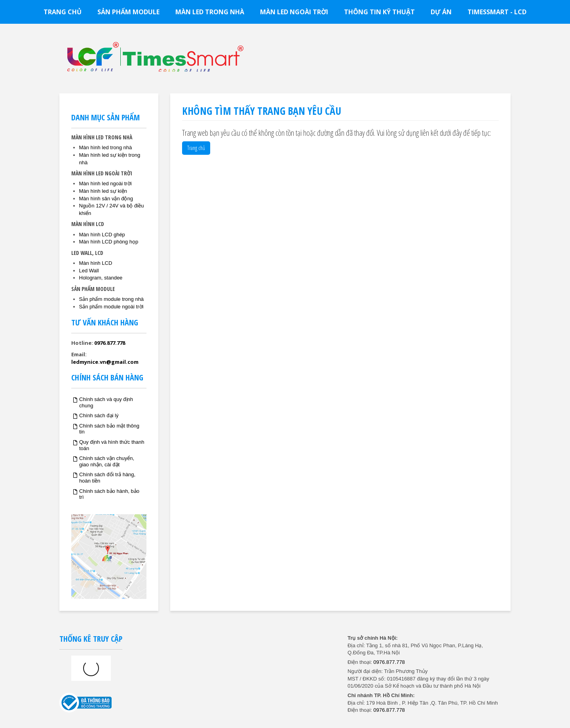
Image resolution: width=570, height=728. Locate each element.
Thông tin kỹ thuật (379, 12)
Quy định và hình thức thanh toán (112, 445)
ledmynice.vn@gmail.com (105, 362)
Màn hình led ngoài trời (105, 183)
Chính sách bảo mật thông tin (109, 429)
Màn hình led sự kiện (103, 191)
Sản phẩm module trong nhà (112, 299)
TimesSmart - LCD (497, 12)
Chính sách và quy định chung (106, 402)
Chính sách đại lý (99, 415)
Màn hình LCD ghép (102, 235)
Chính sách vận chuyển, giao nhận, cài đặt (107, 461)
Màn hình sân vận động (106, 199)
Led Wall (89, 271)
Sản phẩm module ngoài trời (111, 307)
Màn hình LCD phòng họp (109, 242)
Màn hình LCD (96, 263)
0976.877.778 (110, 343)
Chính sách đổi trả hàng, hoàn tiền (107, 478)
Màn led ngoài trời (294, 12)
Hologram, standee (101, 278)
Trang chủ (63, 12)
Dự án (441, 12)
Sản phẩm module (128, 12)
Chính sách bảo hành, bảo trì (109, 494)
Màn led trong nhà (210, 12)
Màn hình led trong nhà (106, 147)
